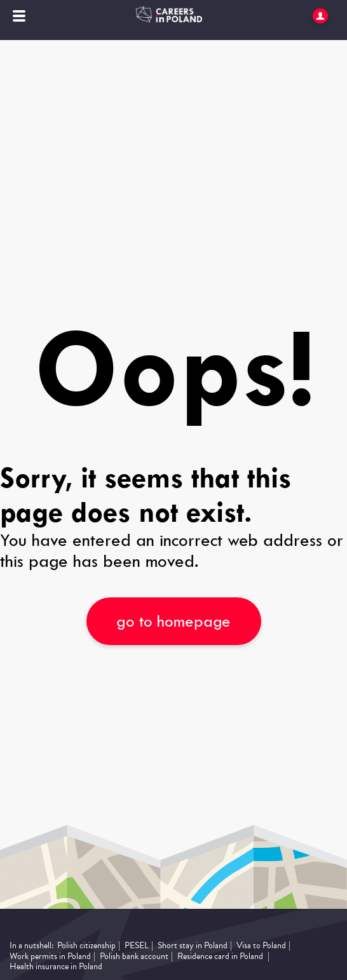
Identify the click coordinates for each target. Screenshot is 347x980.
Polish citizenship (86, 946)
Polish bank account (134, 957)
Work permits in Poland (50, 957)
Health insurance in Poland (56, 967)
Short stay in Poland (193, 946)
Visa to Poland (261, 946)
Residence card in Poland (220, 957)
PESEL (137, 946)
